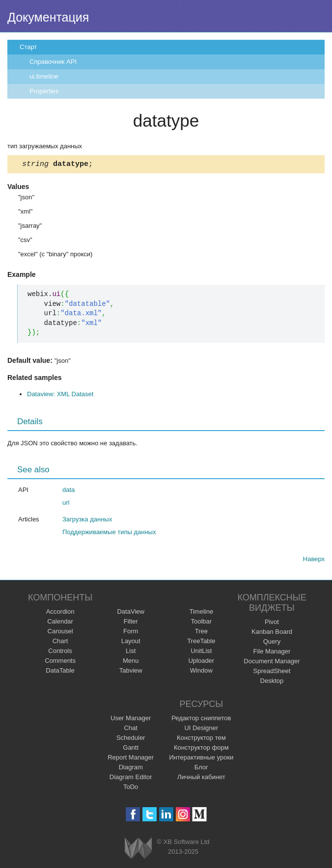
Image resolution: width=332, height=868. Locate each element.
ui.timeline (44, 76)
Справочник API (53, 62)
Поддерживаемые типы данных (109, 533)
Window (201, 672)
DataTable (60, 672)
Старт (28, 47)
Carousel (60, 633)
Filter (131, 623)
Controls (60, 652)
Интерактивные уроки (201, 759)
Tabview (131, 672)
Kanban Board (272, 633)
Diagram (131, 769)
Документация (48, 17)
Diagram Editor (131, 778)
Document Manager (272, 663)
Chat (130, 729)
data (69, 491)
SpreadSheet (272, 672)
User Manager (131, 719)
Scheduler (131, 739)
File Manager (272, 653)
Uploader (201, 662)
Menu (131, 662)
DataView (130, 613)
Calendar (60, 623)
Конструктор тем (201, 739)
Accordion (60, 613)
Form (131, 633)
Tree (201, 633)
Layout (131, 642)
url (66, 504)
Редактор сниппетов (201, 719)
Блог (201, 769)
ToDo (131, 788)
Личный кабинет (201, 778)
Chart (60, 642)
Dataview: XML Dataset (60, 395)
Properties (44, 91)
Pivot (272, 623)
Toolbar (201, 623)
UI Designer (201, 729)
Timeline (201, 613)
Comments (60, 662)
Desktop (272, 682)
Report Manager (131, 759)
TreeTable (201, 642)
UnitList (201, 652)
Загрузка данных (87, 521)
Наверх (314, 560)
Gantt (131, 749)
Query (272, 643)
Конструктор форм (201, 749)
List (131, 652)
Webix (138, 850)
